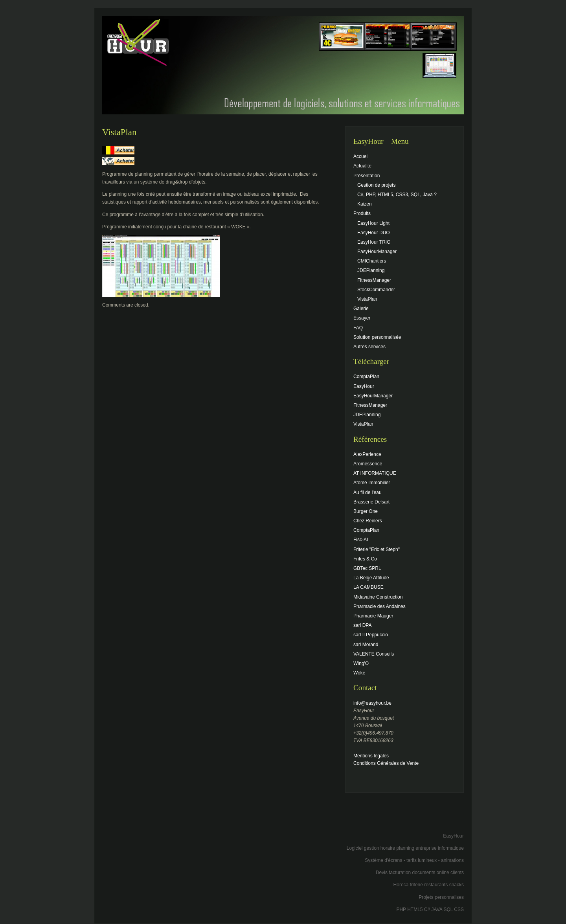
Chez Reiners (368, 521)
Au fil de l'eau (368, 492)
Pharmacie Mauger (373, 616)
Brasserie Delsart (371, 502)
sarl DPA (362, 625)
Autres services (369, 347)
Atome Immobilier (372, 483)
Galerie (361, 309)
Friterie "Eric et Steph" (377, 549)
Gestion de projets (376, 185)
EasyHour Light (373, 223)
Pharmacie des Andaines (379, 606)
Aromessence (368, 464)
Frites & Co (365, 559)
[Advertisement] (372, 818)
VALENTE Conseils (374, 654)
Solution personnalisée (377, 337)
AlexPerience (367, 454)
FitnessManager (374, 280)
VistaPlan (367, 299)
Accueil (361, 156)
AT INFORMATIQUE (375, 473)
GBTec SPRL (367, 568)
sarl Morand (366, 645)
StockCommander (376, 290)
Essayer (362, 318)
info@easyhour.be (372, 703)
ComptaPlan (366, 377)
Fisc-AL (361, 540)
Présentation (367, 176)
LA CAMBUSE (368, 587)
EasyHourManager (377, 252)
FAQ (358, 328)
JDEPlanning (371, 270)
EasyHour (364, 386)
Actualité (362, 166)
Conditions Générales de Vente (386, 763)
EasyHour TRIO (374, 242)
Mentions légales (371, 756)
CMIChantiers (372, 261)
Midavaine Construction (378, 597)
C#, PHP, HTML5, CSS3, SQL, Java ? (397, 195)
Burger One (366, 511)
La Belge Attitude (371, 578)
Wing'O (361, 663)
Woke (359, 673)
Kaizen (365, 204)
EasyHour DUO (374, 233)
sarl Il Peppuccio (371, 635)
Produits (362, 213)
